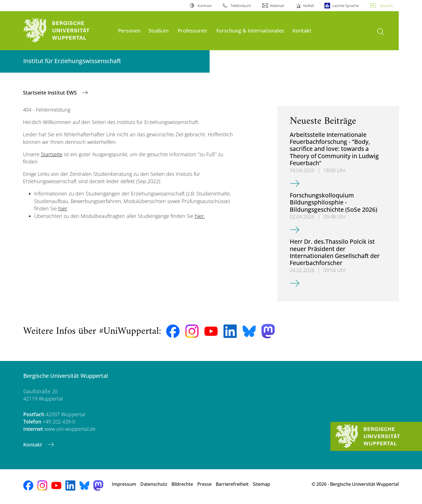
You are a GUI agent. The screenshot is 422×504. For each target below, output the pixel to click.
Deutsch (386, 6)
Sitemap (261, 484)
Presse (204, 484)
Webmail (277, 6)
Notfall (309, 6)
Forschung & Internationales (250, 30)
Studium (159, 30)
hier (63, 208)
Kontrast (205, 6)
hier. (200, 216)
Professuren (192, 30)
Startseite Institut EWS (51, 93)
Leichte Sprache (346, 6)
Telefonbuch (241, 6)
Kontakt (302, 30)
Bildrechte (182, 484)
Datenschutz (154, 484)
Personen (129, 30)
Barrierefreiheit (232, 484)
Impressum (124, 484)
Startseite (52, 154)
